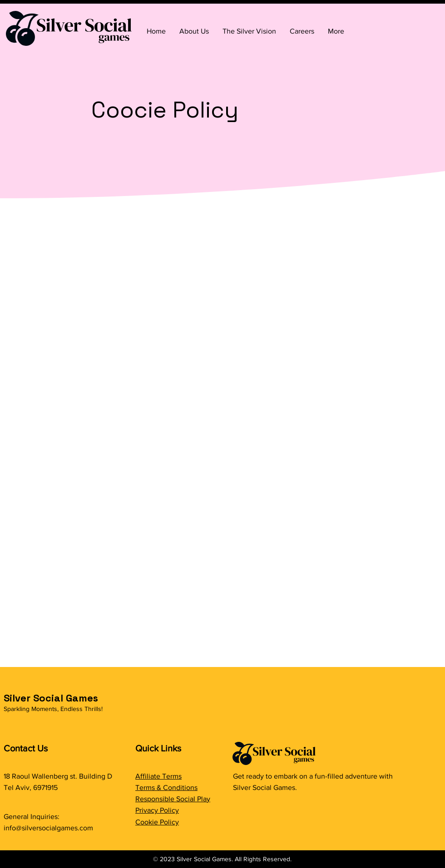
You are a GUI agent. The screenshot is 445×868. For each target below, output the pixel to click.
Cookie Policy (157, 822)
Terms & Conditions (166, 787)
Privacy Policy (157, 810)
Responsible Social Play (173, 799)
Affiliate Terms (158, 776)
